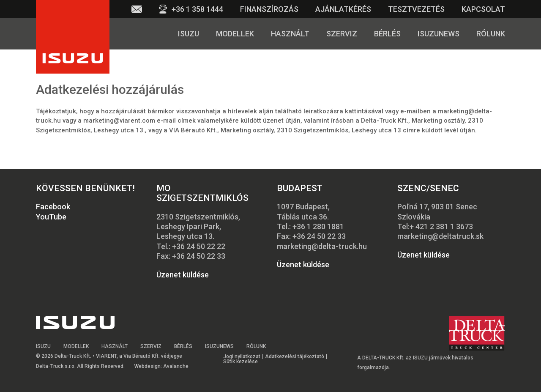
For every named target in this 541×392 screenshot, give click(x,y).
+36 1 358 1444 (197, 9)
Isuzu (189, 34)
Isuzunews (439, 34)
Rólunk (491, 34)
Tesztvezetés (416, 9)
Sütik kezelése (240, 362)
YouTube (51, 217)
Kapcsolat (483, 9)
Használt (290, 34)
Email (137, 9)
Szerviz (342, 34)
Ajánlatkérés (343, 9)
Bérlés (387, 34)
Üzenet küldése (183, 275)
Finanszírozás (269, 9)
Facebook (53, 207)
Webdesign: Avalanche (161, 366)
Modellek (235, 34)
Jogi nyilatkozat (242, 356)
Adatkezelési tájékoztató (295, 356)
